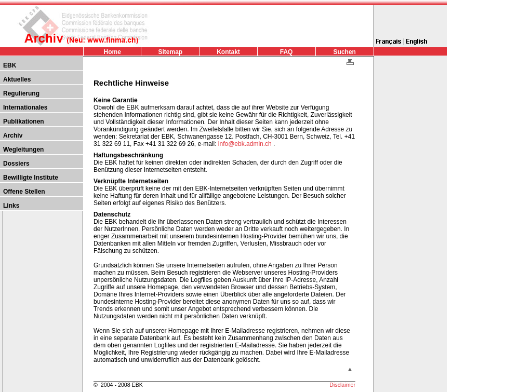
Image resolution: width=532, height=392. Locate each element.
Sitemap (171, 52)
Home (112, 52)
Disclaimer (342, 385)
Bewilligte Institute (31, 178)
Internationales (25, 107)
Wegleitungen (23, 150)
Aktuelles (17, 79)
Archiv (13, 136)
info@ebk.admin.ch (246, 144)
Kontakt (228, 52)
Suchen (345, 52)
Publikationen (24, 121)
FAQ (287, 52)
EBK (10, 65)
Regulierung (21, 93)
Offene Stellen (24, 192)
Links (11, 206)
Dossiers (16, 164)
